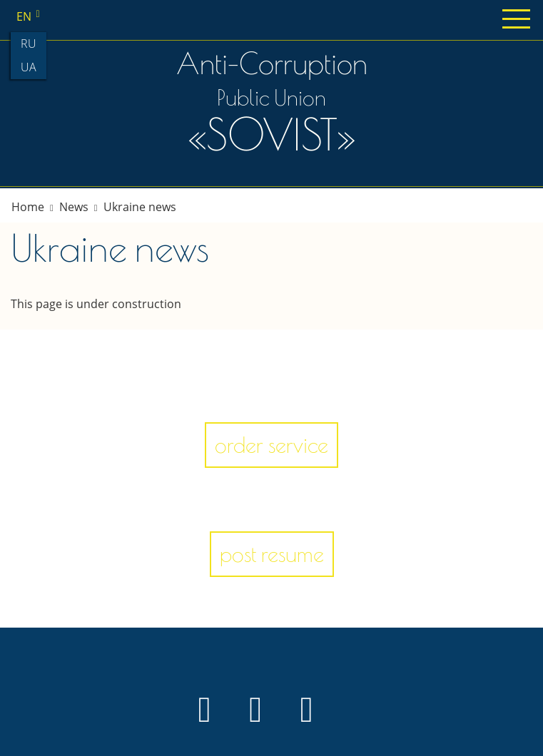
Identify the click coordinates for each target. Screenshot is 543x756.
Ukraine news (140, 207)
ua (29, 67)
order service (271, 445)
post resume (272, 554)
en (30, 16)
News (74, 207)
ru (29, 44)
